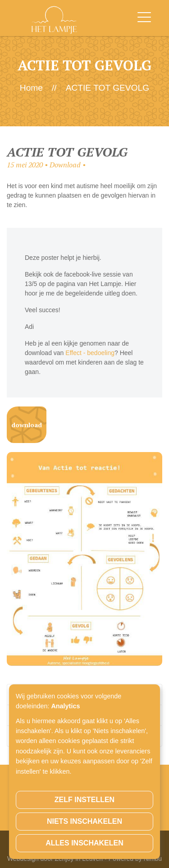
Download (27, 425)
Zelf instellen (84, 800)
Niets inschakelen (84, 821)
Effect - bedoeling (90, 353)
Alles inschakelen (84, 843)
